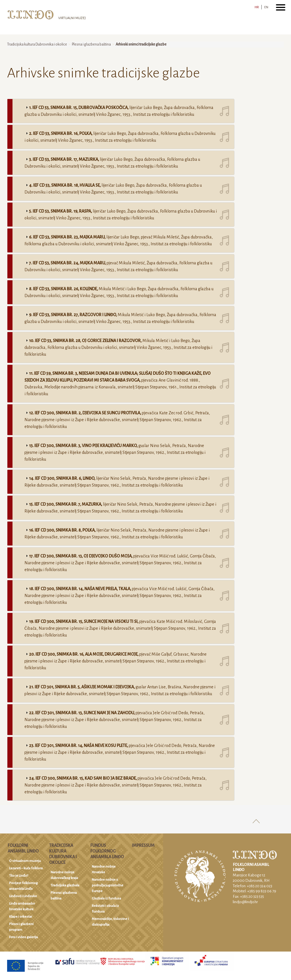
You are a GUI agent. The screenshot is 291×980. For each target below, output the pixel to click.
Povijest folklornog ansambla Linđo (23, 886)
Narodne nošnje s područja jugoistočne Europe (108, 885)
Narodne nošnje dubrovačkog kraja (64, 875)
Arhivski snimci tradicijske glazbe (141, 44)
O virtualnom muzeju (25, 861)
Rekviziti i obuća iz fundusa (105, 909)
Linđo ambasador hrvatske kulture (22, 906)
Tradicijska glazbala (65, 885)
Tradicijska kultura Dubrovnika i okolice (37, 44)
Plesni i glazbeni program (21, 927)
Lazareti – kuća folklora (26, 868)
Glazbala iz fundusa (106, 898)
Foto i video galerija (23, 937)
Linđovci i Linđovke (23, 896)
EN (266, 7)
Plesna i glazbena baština (91, 44)
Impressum (143, 845)
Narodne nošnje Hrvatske (104, 869)
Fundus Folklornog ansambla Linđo (107, 851)
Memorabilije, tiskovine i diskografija (110, 922)
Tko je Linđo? (19, 876)
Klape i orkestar (21, 917)
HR (257, 7)
